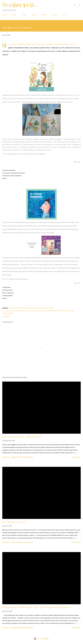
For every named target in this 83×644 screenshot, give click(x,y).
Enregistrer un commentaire (22, 457)
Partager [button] (6, 316)
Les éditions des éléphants (53, 311)
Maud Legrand (69, 311)
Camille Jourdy (25, 308)
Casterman (49, 308)
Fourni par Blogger (41, 639)
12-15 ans (44, 15)
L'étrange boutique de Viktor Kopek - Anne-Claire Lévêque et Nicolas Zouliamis (36, 607)
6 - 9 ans (24, 15)
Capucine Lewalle (38, 308)
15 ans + (55, 15)
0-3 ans (5, 15)
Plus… (64, 15)
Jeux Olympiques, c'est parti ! (15, 522)
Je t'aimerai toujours (35, 311)
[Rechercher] (75, 3)
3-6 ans (14, 15)
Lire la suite (76, 457)
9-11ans (34, 15)
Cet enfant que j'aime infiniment (14, 311)
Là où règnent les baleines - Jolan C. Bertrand (22, 437)
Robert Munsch (8, 313)
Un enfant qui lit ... (20, 5)
